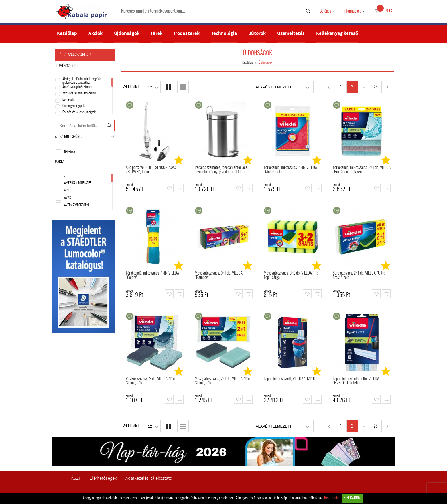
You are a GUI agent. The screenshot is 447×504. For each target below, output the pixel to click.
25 (376, 87)
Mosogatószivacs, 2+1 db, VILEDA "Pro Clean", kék (222, 381)
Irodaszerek (187, 33)
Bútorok (257, 33)
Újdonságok (127, 33)
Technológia (224, 33)
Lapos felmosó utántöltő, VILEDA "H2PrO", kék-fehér (356, 381)
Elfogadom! (352, 498)
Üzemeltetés (291, 33)
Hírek (157, 33)
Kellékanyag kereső (337, 33)
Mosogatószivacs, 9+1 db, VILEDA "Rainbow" (219, 275)
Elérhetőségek (103, 478)
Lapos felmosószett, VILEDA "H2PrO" (290, 379)
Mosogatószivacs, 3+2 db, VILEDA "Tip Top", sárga (291, 275)
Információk (352, 11)
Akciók (96, 33)
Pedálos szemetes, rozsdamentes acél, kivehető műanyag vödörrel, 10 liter (222, 170)
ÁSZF (76, 478)
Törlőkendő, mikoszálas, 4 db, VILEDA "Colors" (152, 275)
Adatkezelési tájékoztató (149, 478)
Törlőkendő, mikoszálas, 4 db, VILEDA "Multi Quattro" (290, 170)
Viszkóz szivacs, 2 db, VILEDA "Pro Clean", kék (150, 381)
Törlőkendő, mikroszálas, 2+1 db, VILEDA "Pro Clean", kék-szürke (362, 170)
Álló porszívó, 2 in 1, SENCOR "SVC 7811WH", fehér (151, 170)
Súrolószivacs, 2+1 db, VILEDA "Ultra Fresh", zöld (359, 275)
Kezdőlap (67, 33)
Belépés (325, 11)
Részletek (331, 498)
